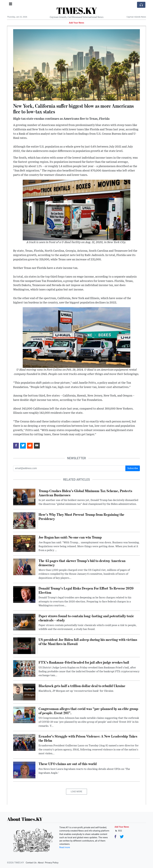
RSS (118, 831)
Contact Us (31, 863)
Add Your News (76, 23)
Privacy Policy (52, 863)
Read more (65, 847)
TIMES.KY (77, 10)
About (41, 863)
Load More (77, 792)
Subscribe (133, 468)
